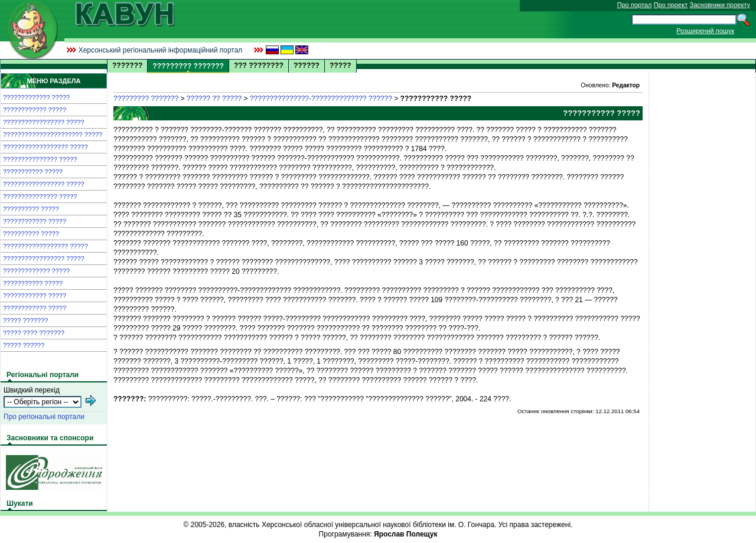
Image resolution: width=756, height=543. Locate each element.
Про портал (635, 5)
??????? (127, 66)
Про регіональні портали (44, 417)
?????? (307, 66)
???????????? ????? (35, 110)
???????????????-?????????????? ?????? (321, 99)
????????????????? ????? (44, 122)
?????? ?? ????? (214, 99)
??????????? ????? (33, 172)
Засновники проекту (720, 5)
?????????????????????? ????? (53, 135)
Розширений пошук (705, 31)
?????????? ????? (31, 209)
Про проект (671, 5)
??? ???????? (259, 66)
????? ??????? (25, 320)
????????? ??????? (146, 99)
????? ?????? (24, 345)
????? (340, 66)
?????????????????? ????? (45, 147)
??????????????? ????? (40, 159)
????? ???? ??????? (34, 333)
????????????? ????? (36, 97)
